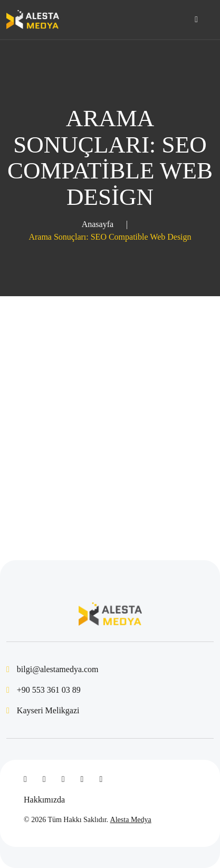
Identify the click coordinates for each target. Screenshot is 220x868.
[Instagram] (82, 779)
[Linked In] (63, 779)
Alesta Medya (131, 820)
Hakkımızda (44, 800)
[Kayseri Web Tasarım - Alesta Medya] (33, 20)
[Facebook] (25, 779)
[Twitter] (44, 779)
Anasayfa (98, 224)
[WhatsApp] (101, 779)
